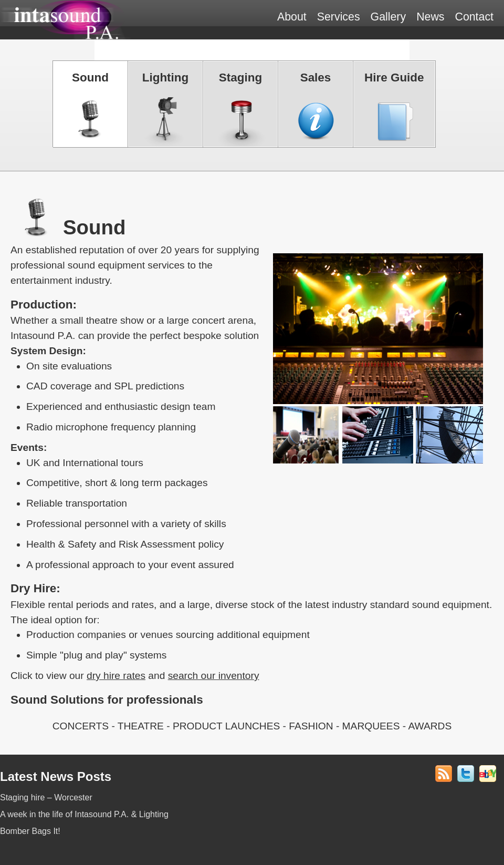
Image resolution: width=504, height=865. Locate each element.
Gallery (388, 17)
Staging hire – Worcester (46, 797)
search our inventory (214, 676)
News (430, 17)
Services (339, 17)
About (292, 17)
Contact (474, 17)
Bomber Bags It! (30, 831)
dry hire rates (116, 676)
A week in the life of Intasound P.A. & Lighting (84, 814)
